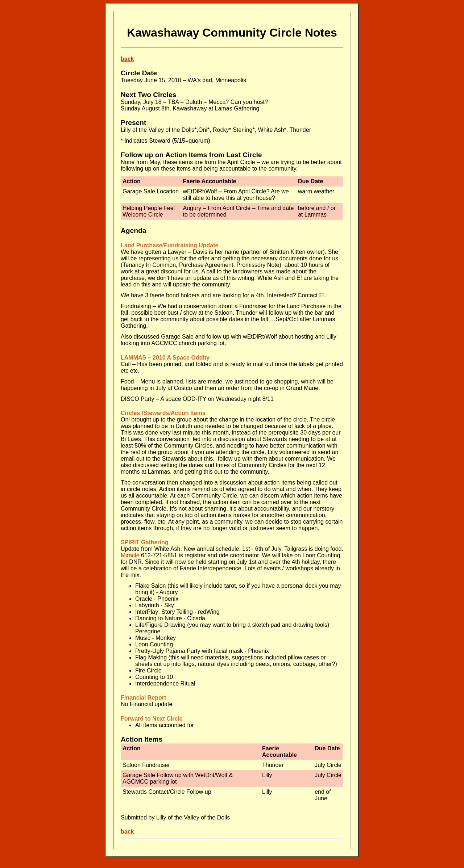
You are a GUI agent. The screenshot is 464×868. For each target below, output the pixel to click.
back (127, 59)
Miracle (130, 555)
